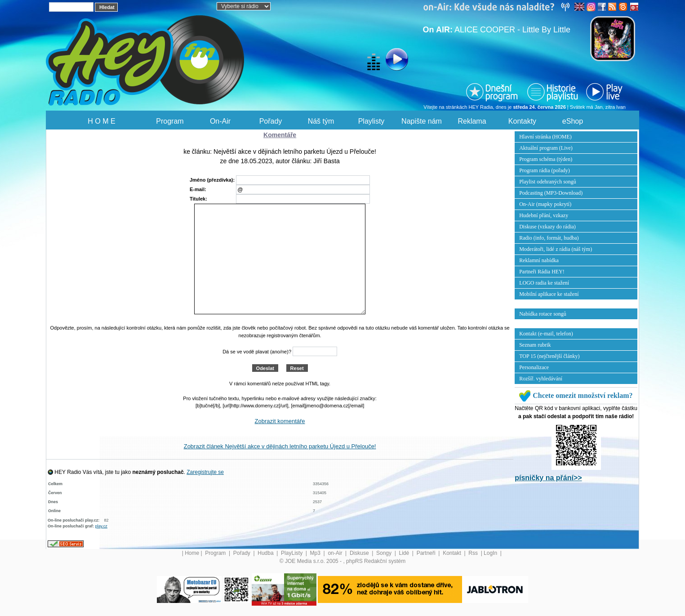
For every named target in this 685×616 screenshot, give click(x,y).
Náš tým (321, 121)
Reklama (472, 121)
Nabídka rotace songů (543, 314)
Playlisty (371, 121)
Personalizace (534, 367)
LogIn (491, 553)
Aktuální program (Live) (546, 148)
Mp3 (316, 553)
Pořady (271, 121)
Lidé (405, 553)
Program (170, 121)
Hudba (266, 553)
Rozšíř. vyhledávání (541, 379)
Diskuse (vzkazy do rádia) (547, 227)
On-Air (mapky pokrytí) (545, 204)
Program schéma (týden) (546, 159)
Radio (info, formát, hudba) (549, 238)
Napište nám (422, 121)
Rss (474, 553)
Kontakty (522, 121)
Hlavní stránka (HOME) (545, 137)
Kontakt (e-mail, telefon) (546, 334)
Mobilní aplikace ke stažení (549, 294)
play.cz (101, 526)
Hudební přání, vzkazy (544, 215)
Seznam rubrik (535, 345)
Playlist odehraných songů (548, 182)
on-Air (336, 553)
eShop (573, 121)
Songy (385, 553)
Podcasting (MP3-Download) (551, 193)
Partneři (427, 553)
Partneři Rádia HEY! (542, 272)
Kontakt (453, 553)
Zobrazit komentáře (280, 421)
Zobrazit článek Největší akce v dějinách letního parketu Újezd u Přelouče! (280, 446)
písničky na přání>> (548, 478)
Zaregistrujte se (205, 472)
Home (192, 553)
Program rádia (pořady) (545, 170)
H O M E (101, 121)
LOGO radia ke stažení (544, 283)
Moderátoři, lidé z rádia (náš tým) (556, 249)
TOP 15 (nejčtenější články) (549, 356)
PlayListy (292, 553)
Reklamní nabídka (539, 260)
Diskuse (360, 553)
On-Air (220, 121)
